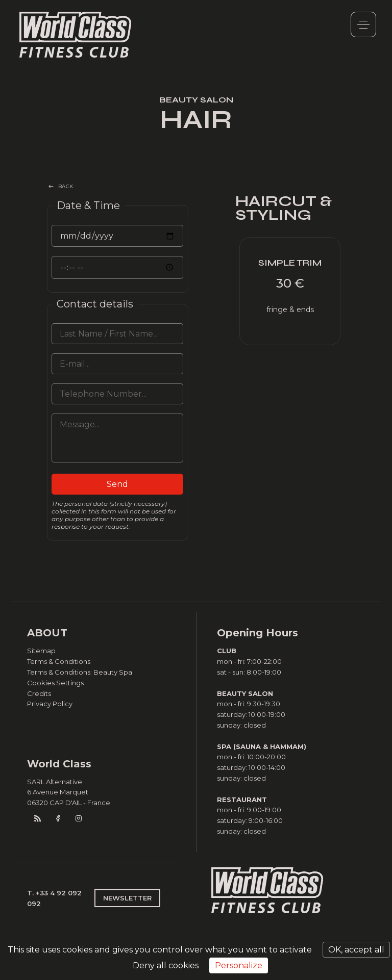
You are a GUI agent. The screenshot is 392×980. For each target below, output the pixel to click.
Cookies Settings (55, 683)
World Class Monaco (76, 35)
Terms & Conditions (59, 661)
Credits (39, 693)
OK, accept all (356, 950)
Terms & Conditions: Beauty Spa (80, 672)
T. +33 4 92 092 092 (54, 898)
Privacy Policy (50, 704)
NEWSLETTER (127, 898)
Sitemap (41, 651)
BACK (66, 186)
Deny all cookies (166, 965)
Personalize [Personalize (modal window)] (239, 965)
